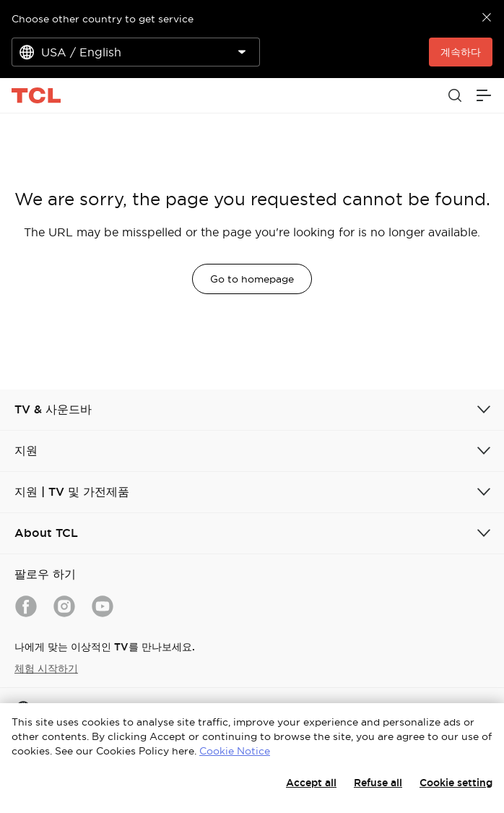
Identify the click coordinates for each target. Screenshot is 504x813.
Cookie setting (456, 783)
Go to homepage (252, 279)
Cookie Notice (235, 751)
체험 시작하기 (46, 668)
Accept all (311, 783)
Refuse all (378, 783)
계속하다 (461, 52)
